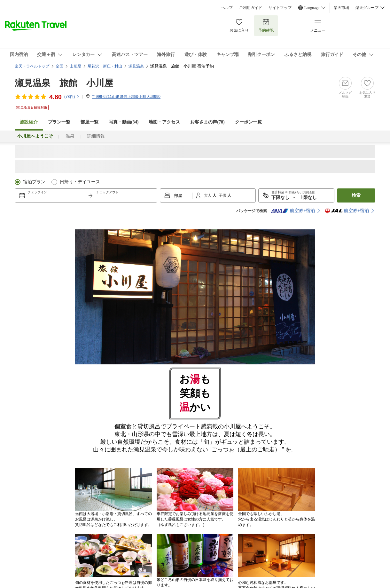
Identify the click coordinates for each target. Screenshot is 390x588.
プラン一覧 (59, 122)
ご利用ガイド (251, 8)
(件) (72, 97)
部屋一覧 (90, 122)
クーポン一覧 (248, 122)
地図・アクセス (164, 122)
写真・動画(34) (124, 122)
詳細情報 (96, 136)
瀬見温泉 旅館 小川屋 (64, 83)
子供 (223, 195)
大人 (208, 195)
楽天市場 (341, 8)
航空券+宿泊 (293, 211)
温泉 (70, 136)
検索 (356, 195)
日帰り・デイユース (80, 182)
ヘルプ (227, 8)
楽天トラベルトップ (32, 66)
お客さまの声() (207, 122)
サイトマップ (280, 8)
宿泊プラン (34, 182)
